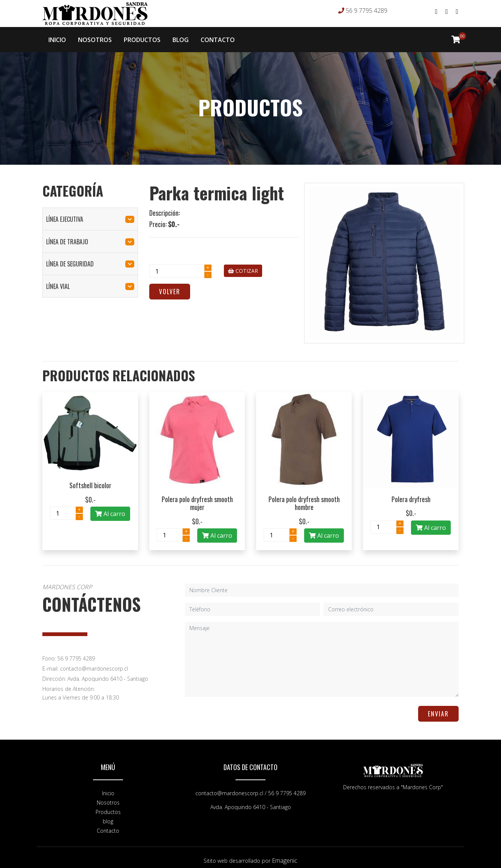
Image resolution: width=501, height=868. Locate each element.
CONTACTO (218, 37)
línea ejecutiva (90, 213)
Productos (108, 806)
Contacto (108, 825)
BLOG (181, 37)
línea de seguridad (90, 258)
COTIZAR (243, 265)
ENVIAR (438, 708)
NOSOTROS (95, 37)
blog (108, 815)
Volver (170, 286)
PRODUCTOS (142, 37)
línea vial (90, 280)
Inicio (108, 787)
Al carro (110, 508)
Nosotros (108, 797)
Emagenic (285, 854)
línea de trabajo (90, 236)
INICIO (57, 37)
